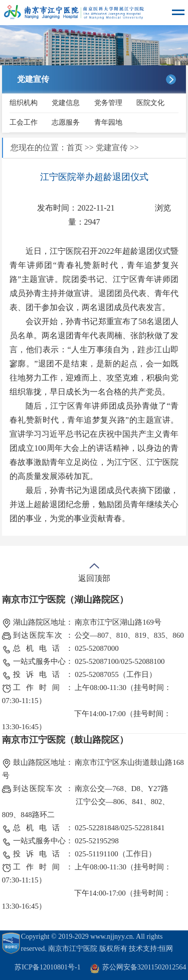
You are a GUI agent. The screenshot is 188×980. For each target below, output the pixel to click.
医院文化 (150, 103)
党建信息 (66, 103)
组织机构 (24, 103)
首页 (75, 148)
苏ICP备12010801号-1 (47, 967)
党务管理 (108, 103)
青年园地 (108, 122)
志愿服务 (66, 122)
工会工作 (24, 122)
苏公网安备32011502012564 (144, 967)
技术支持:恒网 (151, 949)
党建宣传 (112, 148)
